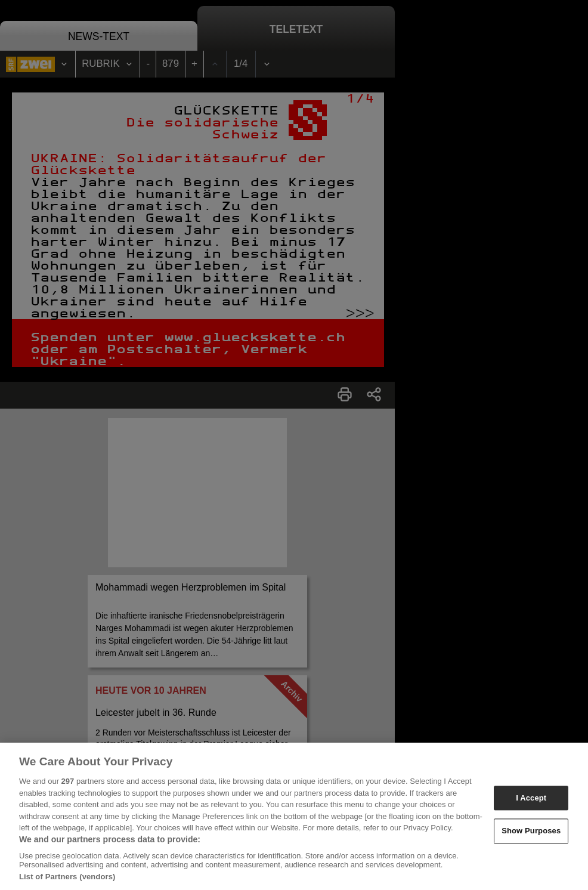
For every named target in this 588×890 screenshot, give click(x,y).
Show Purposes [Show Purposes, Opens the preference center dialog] (531, 834)
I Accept (531, 801)
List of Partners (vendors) (67, 880)
